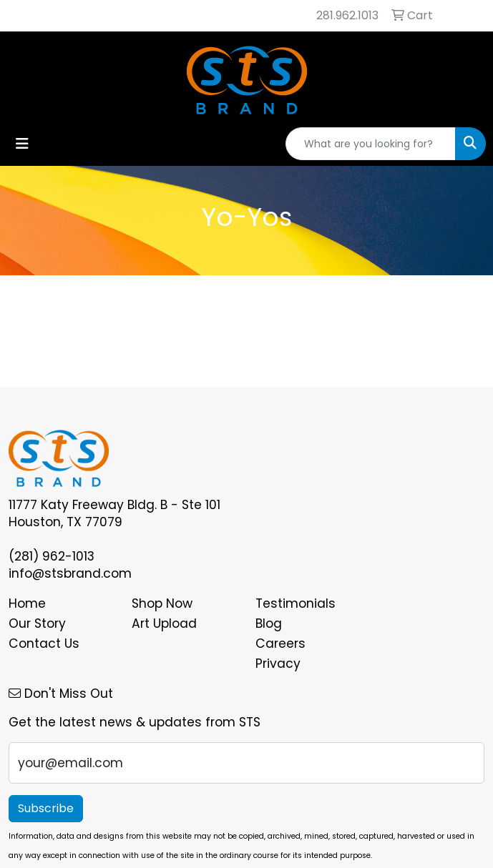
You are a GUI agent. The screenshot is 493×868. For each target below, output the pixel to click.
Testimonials (296, 603)
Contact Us (44, 643)
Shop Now (162, 603)
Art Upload (164, 623)
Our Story (37, 623)
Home (27, 603)
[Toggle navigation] (22, 144)
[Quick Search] (371, 144)
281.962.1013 (347, 15)
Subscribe (46, 808)
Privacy (278, 664)
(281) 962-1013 (52, 556)
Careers (280, 643)
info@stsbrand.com (70, 573)
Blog (269, 623)
